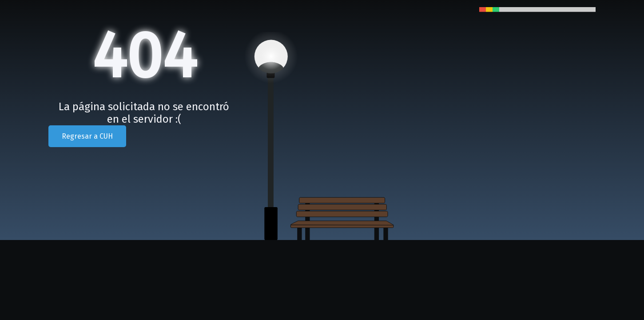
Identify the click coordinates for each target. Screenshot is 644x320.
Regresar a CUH (87, 136)
